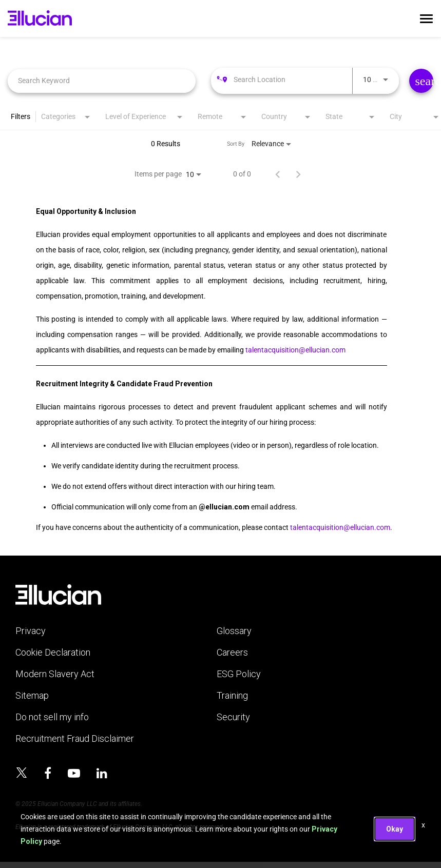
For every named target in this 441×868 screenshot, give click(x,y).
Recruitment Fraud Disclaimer (75, 739)
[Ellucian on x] (22, 774)
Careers (232, 653)
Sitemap (32, 696)
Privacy (31, 631)
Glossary (234, 631)
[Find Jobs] (421, 81)
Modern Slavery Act (55, 674)
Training (232, 696)
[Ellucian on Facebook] (48, 774)
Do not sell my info (52, 717)
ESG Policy (239, 674)
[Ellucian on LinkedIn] (102, 774)
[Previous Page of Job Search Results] (278, 174)
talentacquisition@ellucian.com (295, 350)
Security (233, 717)
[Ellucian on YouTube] (74, 774)
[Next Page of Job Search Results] (298, 174)
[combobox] (102, 81)
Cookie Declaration (53, 653)
